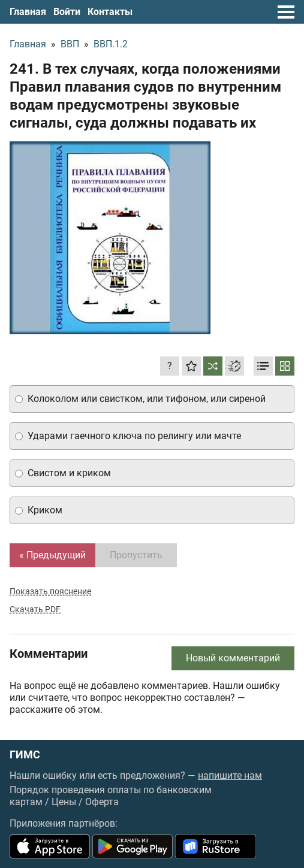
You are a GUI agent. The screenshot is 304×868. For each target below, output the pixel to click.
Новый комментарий (233, 658)
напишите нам (230, 775)
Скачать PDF (35, 609)
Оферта (102, 802)
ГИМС (25, 755)
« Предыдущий (52, 555)
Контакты (110, 12)
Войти (67, 12)
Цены (64, 802)
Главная (28, 12)
